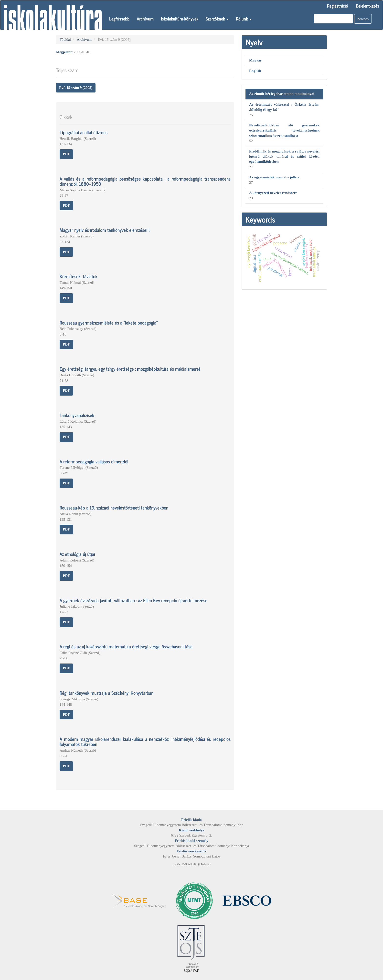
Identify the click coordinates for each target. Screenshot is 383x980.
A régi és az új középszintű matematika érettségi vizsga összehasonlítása (126, 646)
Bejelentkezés (367, 6)
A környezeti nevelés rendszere (273, 193)
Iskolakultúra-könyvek (180, 19)
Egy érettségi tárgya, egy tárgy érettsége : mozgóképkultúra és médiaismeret (130, 369)
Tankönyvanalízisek (77, 415)
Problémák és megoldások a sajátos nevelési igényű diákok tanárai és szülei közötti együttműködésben (284, 157)
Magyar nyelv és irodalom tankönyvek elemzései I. (105, 230)
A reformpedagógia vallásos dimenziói (94, 461)
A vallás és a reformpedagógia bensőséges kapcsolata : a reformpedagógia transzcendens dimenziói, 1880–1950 (145, 181)
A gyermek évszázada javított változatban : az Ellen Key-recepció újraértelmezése (133, 600)
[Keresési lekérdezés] (333, 19)
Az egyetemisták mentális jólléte (274, 177)
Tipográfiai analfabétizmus (84, 132)
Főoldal (65, 40)
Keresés (363, 19)
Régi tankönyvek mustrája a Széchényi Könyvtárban (106, 693)
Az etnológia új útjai (77, 554)
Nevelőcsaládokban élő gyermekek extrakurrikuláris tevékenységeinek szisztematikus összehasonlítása (284, 130)
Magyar (255, 60)
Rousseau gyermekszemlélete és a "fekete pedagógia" (109, 322)
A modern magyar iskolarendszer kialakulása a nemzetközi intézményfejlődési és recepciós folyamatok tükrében (145, 741)
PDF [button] (66, 154)
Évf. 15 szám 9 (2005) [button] (76, 88)
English (255, 71)
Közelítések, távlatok (79, 276)
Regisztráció (338, 6)
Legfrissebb (119, 19)
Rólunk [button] (244, 19)
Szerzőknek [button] (217, 19)
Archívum (145, 19)
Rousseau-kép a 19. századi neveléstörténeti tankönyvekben (114, 507)
